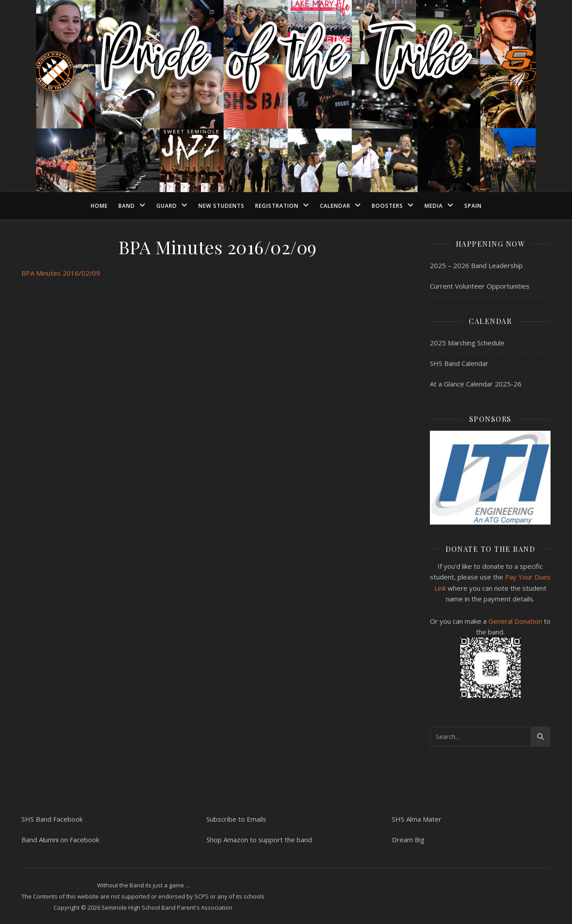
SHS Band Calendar (459, 363)
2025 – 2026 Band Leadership (476, 265)
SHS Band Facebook (52, 819)
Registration (277, 206)
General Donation (515, 621)
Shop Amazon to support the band (259, 840)
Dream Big (408, 840)
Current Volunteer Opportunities (480, 286)
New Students (221, 206)
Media (434, 206)
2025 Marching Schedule (467, 343)
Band (127, 206)
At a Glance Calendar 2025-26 (476, 384)
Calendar (335, 206)
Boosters (387, 206)
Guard (167, 206)
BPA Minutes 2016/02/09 (61, 273)
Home (99, 206)
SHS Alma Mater (417, 819)
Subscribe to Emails (236, 819)
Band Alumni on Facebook (60, 840)
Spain (473, 206)
